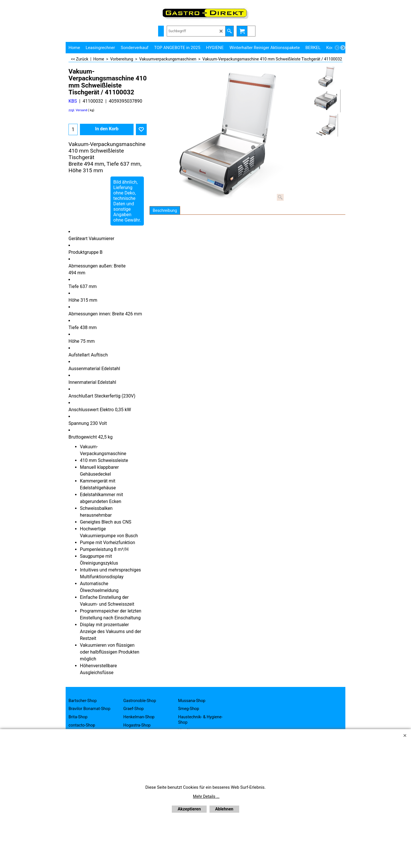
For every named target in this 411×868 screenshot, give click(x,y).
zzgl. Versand (78, 110)
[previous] (337, 48)
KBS (73, 101)
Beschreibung (165, 210)
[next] (343, 48)
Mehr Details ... (206, 796)
